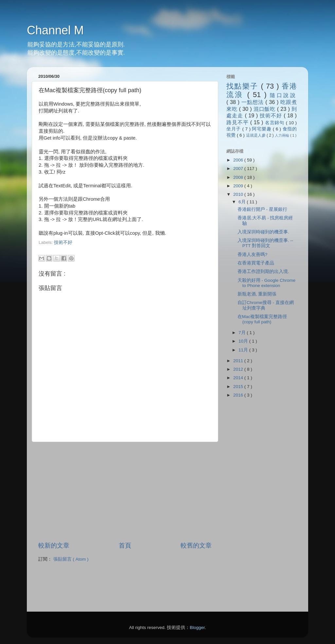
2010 (239, 194)
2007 (239, 169)
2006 (239, 160)
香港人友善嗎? (253, 254)
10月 (244, 341)
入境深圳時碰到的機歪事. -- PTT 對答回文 (265, 243)
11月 (244, 350)
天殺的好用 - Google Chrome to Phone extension (266, 283)
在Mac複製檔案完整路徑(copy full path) (262, 319)
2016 (239, 395)
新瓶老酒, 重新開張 (257, 294)
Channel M (55, 30)
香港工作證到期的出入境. (263, 271)
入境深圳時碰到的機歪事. (263, 232)
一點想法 (254, 102)
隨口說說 (283, 95)
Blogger (197, 627)
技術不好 (63, 242)
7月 (243, 333)
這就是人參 (256, 135)
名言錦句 (275, 123)
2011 (239, 361)
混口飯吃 (265, 109)
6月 (243, 202)
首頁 (125, 545)
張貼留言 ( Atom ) (71, 559)
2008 (239, 177)
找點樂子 (244, 86)
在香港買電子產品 (256, 263)
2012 (239, 369)
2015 (239, 387)
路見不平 (238, 122)
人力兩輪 (282, 135)
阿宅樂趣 (262, 129)
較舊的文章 (196, 545)
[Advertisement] (115, 248)
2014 (239, 378)
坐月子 (234, 129)
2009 (239, 186)
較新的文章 (54, 545)
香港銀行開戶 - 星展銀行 (262, 209)
